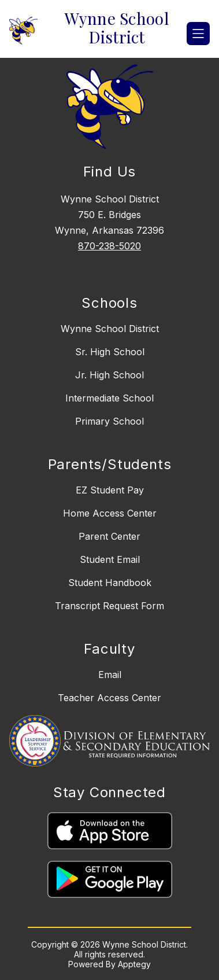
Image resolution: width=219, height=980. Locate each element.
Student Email (110, 559)
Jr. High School (110, 375)
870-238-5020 (110, 246)
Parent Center (110, 536)
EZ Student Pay (110, 490)
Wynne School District (110, 329)
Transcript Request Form (110, 606)
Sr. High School (110, 352)
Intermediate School (110, 398)
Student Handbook (110, 583)
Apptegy (134, 964)
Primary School (110, 421)
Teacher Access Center (110, 698)
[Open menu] (198, 34)
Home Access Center (110, 513)
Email (110, 675)
